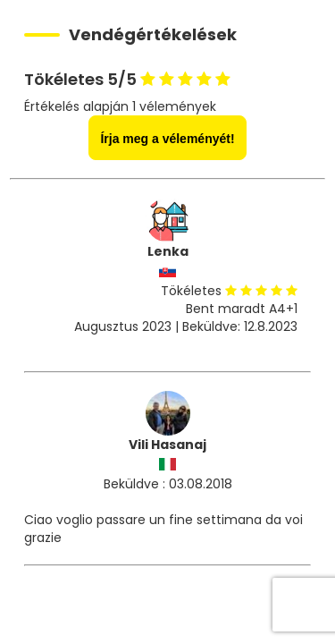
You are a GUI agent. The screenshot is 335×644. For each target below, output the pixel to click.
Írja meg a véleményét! (167, 139)
